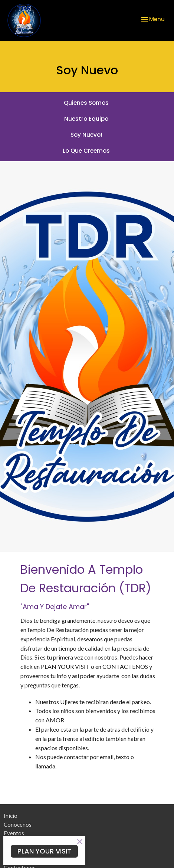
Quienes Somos (86, 103)
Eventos (14, 833)
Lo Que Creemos (86, 151)
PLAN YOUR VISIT (44, 851)
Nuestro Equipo (86, 119)
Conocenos (18, 825)
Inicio (11, 816)
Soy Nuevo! (86, 135)
